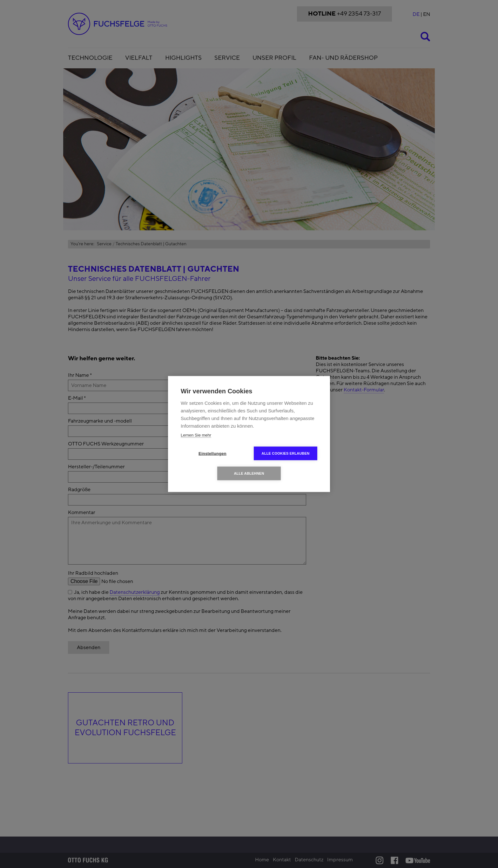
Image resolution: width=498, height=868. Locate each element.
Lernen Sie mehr (196, 435)
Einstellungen (212, 454)
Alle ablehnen (249, 473)
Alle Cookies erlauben (286, 453)
